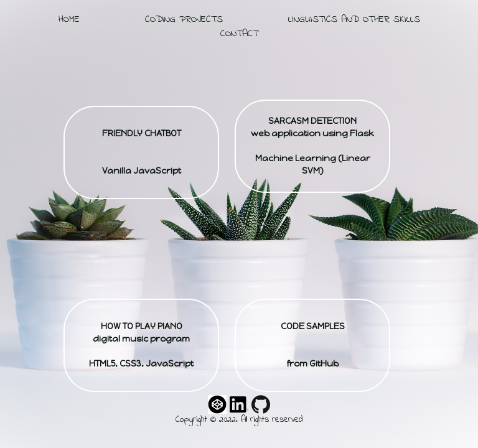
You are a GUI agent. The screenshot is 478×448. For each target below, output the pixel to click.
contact (239, 34)
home (69, 19)
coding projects (184, 19)
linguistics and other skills (354, 19)
